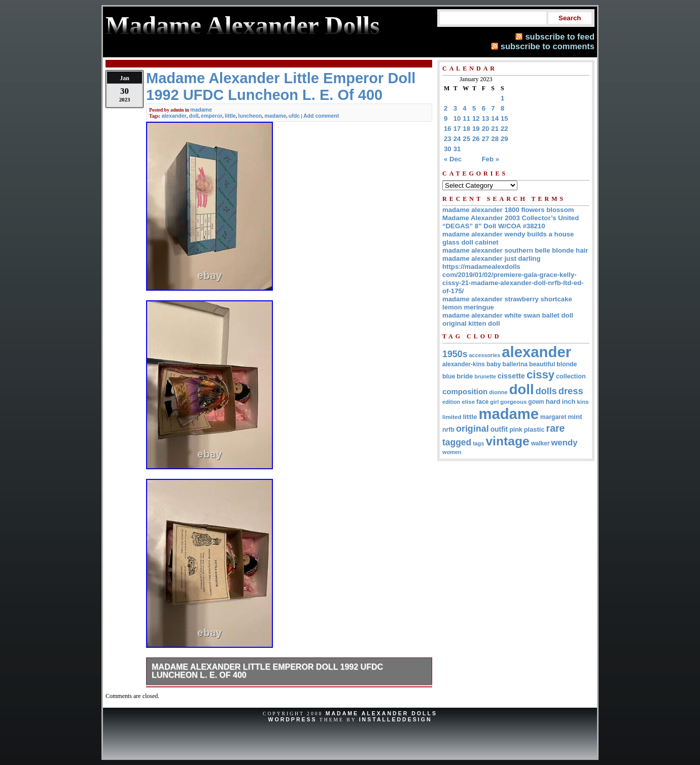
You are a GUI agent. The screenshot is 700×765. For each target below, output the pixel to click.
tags (478, 443)
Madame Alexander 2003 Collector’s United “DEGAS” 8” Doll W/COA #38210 (511, 222)
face (482, 402)
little (230, 116)
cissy (540, 375)
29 (504, 139)
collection (571, 376)
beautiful (542, 364)
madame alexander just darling (492, 258)
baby (494, 364)
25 (466, 139)
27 (486, 139)
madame (201, 110)
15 (504, 118)
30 (448, 149)
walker (540, 443)
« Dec (453, 159)
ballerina (515, 364)
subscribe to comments (548, 46)
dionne (498, 392)
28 (495, 139)
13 (486, 118)
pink (516, 430)
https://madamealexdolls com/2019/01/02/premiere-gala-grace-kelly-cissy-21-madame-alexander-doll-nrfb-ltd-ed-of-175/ (513, 279)
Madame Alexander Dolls (381, 713)
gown (536, 402)
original (473, 429)
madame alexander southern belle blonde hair (515, 250)
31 (457, 149)
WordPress (292, 719)
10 (457, 118)
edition (451, 402)
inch (569, 402)
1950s (455, 354)
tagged (457, 442)
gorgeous (513, 402)
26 (476, 139)
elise (468, 402)
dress (571, 391)
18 (466, 129)
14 (495, 118)
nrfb (448, 430)
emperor (212, 116)
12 (476, 118)
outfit (499, 429)
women (452, 452)
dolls (546, 391)
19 (476, 129)
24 (457, 139)
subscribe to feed (560, 37)
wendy (565, 443)
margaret (553, 417)
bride (465, 376)
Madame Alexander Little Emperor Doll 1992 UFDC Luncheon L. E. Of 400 (267, 671)
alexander (174, 116)
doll (194, 116)
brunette (485, 376)
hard (553, 402)
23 (448, 139)
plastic (534, 429)
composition (465, 391)
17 (457, 129)
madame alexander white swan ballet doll (508, 315)
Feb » (491, 159)
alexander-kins (464, 364)
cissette (511, 376)
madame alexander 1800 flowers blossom (508, 210)
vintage (507, 441)
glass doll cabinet (470, 242)
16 (448, 129)
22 (504, 129)
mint (575, 417)
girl (494, 402)
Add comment (321, 116)
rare (556, 428)
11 (466, 118)
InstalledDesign (396, 719)
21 (495, 129)
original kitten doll (471, 323)
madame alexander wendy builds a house (508, 234)
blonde (567, 364)
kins (583, 402)
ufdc (294, 116)
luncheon (250, 116)
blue (449, 376)
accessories (485, 355)
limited (452, 417)
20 (486, 129)
